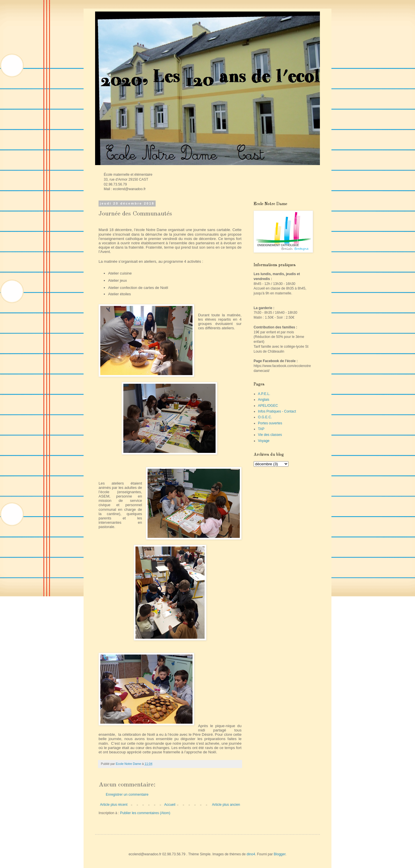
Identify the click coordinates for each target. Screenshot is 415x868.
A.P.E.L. (264, 394)
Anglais (264, 400)
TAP (261, 429)
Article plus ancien (226, 805)
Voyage (264, 441)
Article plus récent (114, 805)
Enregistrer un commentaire (127, 795)
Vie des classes (270, 435)
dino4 (251, 854)
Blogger (280, 854)
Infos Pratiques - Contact (277, 411)
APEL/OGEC (268, 406)
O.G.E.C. (265, 417)
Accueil (170, 805)
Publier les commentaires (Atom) (145, 813)
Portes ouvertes (270, 423)
